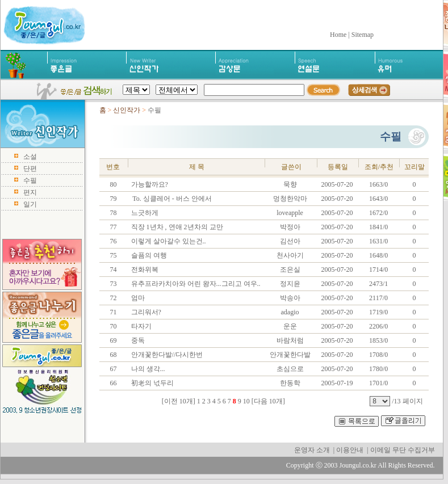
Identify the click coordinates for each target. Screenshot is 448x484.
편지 (30, 192)
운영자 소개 (312, 450)
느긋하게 (144, 213)
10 (246, 401)
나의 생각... (147, 369)
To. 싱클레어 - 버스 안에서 (171, 199)
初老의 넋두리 (152, 383)
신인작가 (127, 110)
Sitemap (363, 35)
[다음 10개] (268, 401)
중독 (137, 340)
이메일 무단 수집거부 (403, 450)
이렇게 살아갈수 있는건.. (168, 241)
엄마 (137, 298)
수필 (30, 180)
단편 (30, 169)
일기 (30, 204)
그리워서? (145, 312)
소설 (30, 157)
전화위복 (144, 270)
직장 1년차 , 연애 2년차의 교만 (176, 227)
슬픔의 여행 (148, 255)
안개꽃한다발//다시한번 (166, 355)
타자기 (141, 326)
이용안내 (350, 450)
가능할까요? (149, 184)
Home (338, 35)
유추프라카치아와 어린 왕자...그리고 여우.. (195, 284)
